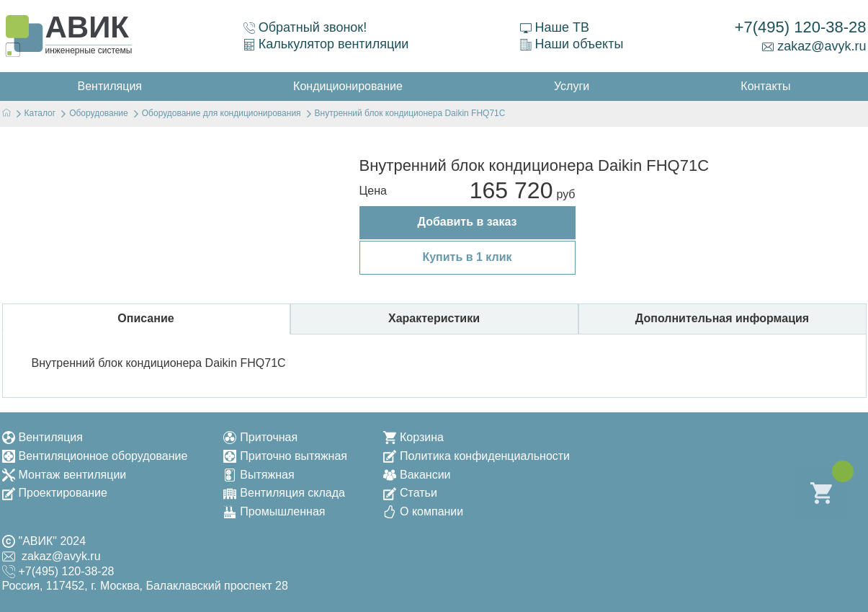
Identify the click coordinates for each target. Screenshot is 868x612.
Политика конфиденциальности (476, 456)
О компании (423, 511)
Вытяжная (259, 475)
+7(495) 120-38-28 (801, 27)
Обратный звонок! (305, 27)
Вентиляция (42, 437)
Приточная (260, 437)
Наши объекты (572, 44)
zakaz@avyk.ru (814, 46)
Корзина (413, 437)
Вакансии (417, 475)
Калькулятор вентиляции (326, 44)
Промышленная (274, 511)
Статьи (410, 493)
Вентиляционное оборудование (95, 456)
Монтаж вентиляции (64, 475)
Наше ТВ (555, 27)
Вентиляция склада (284, 493)
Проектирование (55, 493)
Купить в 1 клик (467, 257)
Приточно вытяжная (285, 456)
